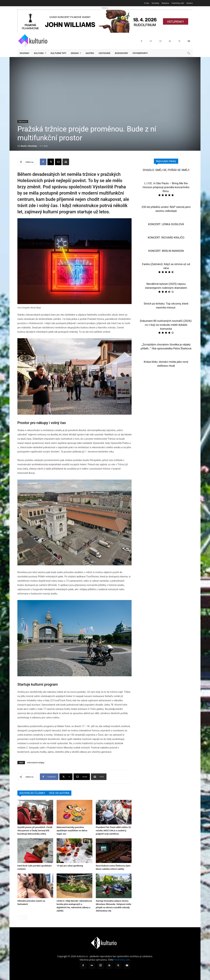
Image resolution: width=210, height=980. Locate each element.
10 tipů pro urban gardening (70, 866)
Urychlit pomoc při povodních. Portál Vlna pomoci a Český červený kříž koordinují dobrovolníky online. (35, 831)
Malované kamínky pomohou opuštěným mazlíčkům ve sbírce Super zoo (72, 831)
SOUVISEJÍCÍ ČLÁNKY (32, 793)
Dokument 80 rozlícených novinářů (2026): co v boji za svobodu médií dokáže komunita (166, 325)
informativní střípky (36, 762)
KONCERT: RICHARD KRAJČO (166, 237)
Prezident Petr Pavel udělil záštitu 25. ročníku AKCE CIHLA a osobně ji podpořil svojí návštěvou (114, 831)
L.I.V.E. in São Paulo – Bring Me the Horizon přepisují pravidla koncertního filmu (166, 187)
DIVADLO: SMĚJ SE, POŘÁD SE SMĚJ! (166, 170)
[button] (189, 53)
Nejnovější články (166, 161)
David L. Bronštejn (29, 146)
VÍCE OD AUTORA (59, 793)
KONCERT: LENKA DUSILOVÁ (166, 224)
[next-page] (25, 917)
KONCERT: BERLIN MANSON (166, 251)
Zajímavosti (23, 121)
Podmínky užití (122, 960)
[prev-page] (19, 917)
